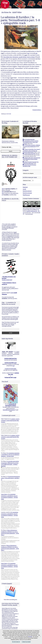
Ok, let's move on (16, 642)
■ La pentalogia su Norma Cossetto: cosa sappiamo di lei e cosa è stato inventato (31, 142)
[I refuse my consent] (40, 637)
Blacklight (30, 637)
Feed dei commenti (27, 193)
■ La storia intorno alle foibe (29, 154)
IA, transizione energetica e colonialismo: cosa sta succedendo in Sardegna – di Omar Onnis (10, 437)
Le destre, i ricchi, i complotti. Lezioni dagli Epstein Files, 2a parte (10, 403)
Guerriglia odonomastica (9, 392)
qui (28, 53)
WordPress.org (26, 195)
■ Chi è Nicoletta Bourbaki (29, 139)
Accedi (24, 189)
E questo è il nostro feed (10, 351)
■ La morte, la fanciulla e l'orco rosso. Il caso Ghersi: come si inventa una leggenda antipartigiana (31, 151)
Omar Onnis (4, 477)
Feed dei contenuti (27, 191)
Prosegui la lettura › (37, 110)
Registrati (25, 187)
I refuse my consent (26, 642)
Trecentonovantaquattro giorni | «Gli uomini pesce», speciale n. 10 (10, 461)
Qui (3, 192)
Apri (3, 189)
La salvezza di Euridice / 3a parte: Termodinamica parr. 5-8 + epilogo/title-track (20, 20)
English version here (7, 262)
